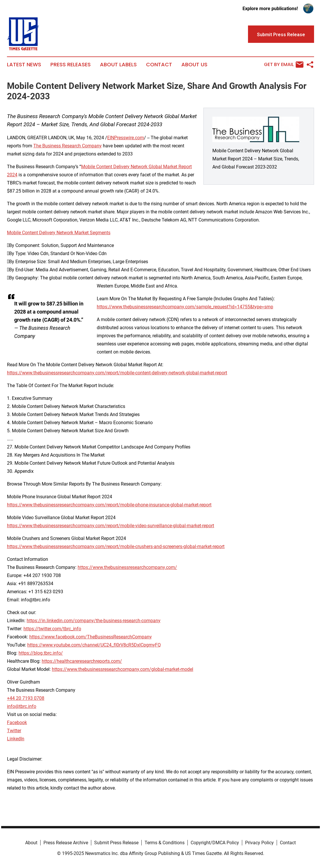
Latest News (24, 65)
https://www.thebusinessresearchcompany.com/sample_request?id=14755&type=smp (185, 307)
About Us (194, 65)
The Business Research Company (68, 146)
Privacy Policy (259, 843)
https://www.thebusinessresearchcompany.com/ (127, 567)
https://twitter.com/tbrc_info (52, 629)
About (31, 843)
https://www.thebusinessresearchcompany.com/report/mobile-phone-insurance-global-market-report (109, 505)
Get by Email (284, 65)
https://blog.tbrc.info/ (41, 653)
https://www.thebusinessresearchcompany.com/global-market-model (123, 669)
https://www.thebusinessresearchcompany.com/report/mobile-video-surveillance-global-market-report (111, 526)
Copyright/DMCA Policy (215, 843)
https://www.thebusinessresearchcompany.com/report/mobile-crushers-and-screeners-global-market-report (116, 546)
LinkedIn (16, 739)
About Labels (118, 65)
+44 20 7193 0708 (26, 698)
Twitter (14, 731)
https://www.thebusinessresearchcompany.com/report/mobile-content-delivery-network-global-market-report (117, 373)
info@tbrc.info (22, 706)
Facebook (17, 723)
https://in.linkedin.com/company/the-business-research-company (94, 621)
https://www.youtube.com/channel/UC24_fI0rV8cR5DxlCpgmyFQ (94, 645)
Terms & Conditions (165, 843)
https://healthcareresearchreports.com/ (82, 661)
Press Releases (71, 65)
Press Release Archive (66, 843)
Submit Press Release (116, 843)
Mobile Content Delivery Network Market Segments (59, 233)
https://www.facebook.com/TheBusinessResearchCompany (91, 637)
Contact (159, 65)
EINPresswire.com (126, 138)
